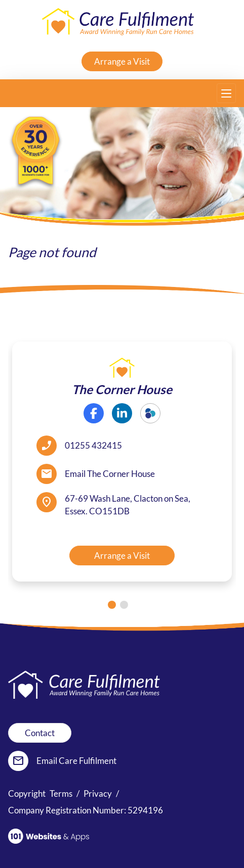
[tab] (112, 605)
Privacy (98, 793)
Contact (40, 733)
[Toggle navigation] (226, 93)
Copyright (27, 793)
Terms (61, 793)
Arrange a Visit (122, 61)
